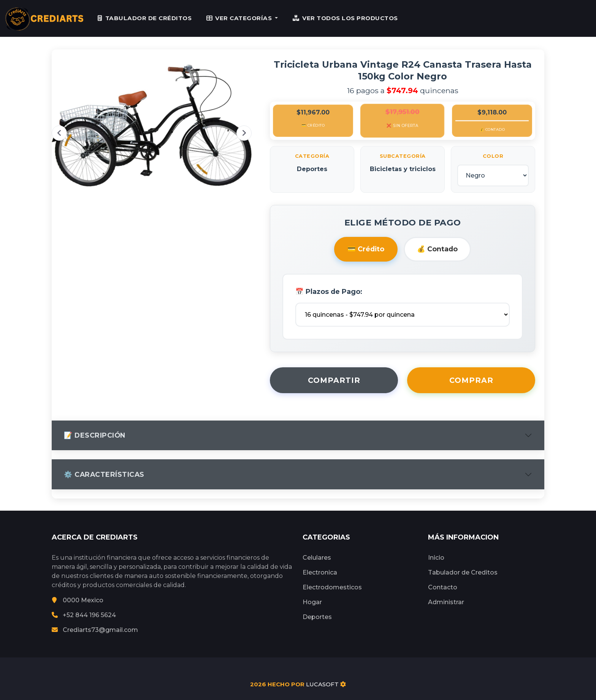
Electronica (320, 572)
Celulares (317, 558)
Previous (59, 133)
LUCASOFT (322, 684)
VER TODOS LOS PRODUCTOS (345, 18)
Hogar (312, 602)
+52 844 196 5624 (84, 615)
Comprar (471, 380)
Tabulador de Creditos (463, 572)
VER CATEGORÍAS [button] (240, 18)
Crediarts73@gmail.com (95, 630)
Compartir (334, 380)
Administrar (446, 602)
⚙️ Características (104, 475)
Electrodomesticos (332, 587)
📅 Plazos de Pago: (329, 291)
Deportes (317, 617)
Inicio (436, 558)
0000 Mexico (78, 600)
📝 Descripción (95, 435)
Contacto (443, 587)
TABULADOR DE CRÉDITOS (145, 18)
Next (244, 133)
